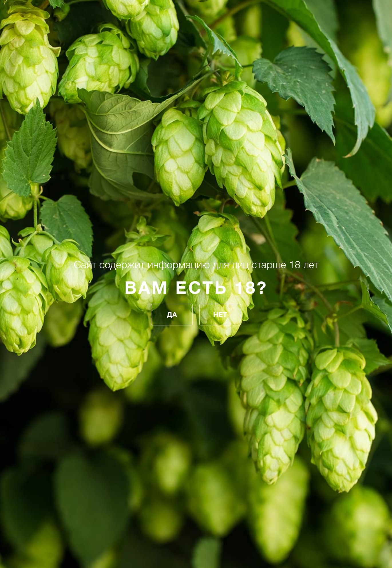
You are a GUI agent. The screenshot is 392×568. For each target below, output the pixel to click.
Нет (220, 315)
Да (172, 315)
